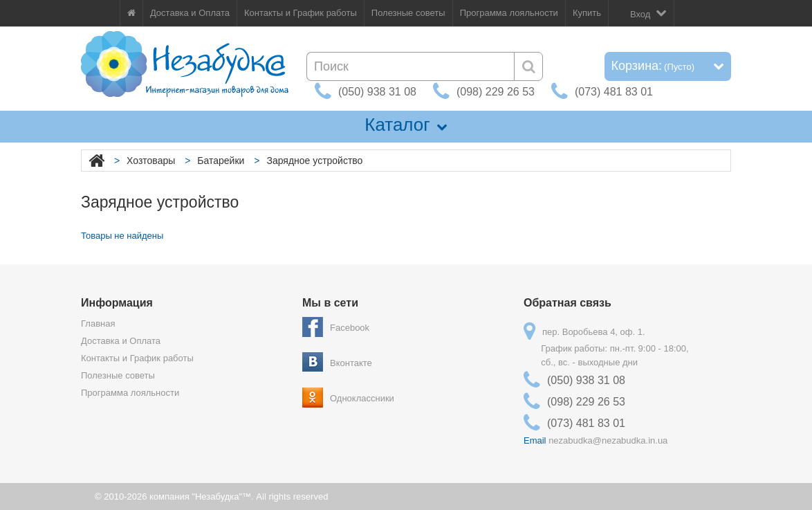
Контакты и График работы (301, 13)
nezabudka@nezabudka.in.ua (608, 440)
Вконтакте (351, 363)
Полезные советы (408, 13)
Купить (587, 13)
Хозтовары (151, 161)
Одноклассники (362, 398)
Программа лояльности (509, 13)
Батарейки (221, 161)
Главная (98, 324)
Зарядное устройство (314, 161)
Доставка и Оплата (190, 13)
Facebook (350, 328)
